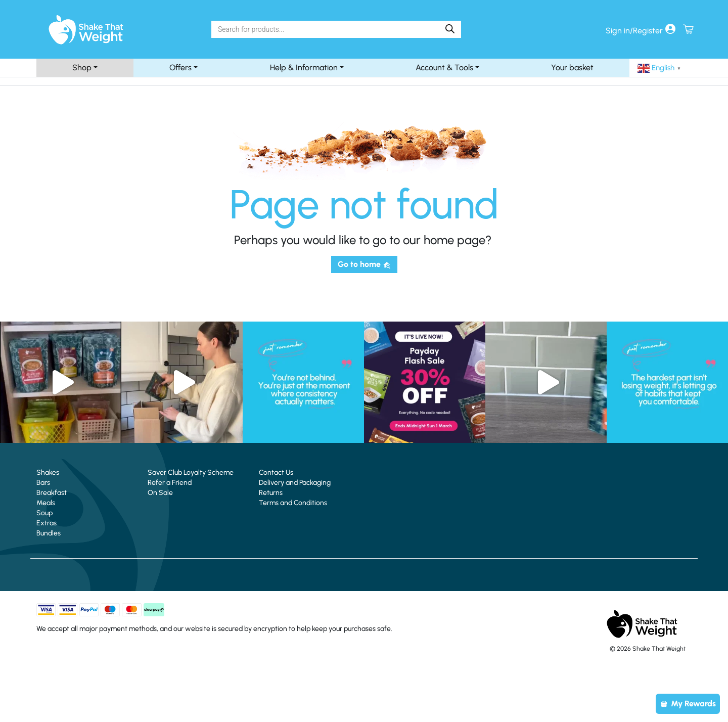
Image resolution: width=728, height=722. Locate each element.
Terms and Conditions (293, 503)
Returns (271, 493)
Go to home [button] (364, 264)
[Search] (328, 29)
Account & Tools (444, 67)
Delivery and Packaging (295, 483)
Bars (43, 483)
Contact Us (276, 472)
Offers (180, 67)
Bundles (49, 533)
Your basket (572, 67)
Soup (44, 513)
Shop (82, 67)
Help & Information (304, 67)
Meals (46, 503)
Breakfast (52, 493)
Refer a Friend (170, 483)
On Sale (160, 493)
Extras (47, 523)
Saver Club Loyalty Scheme (191, 472)
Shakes (48, 472)
